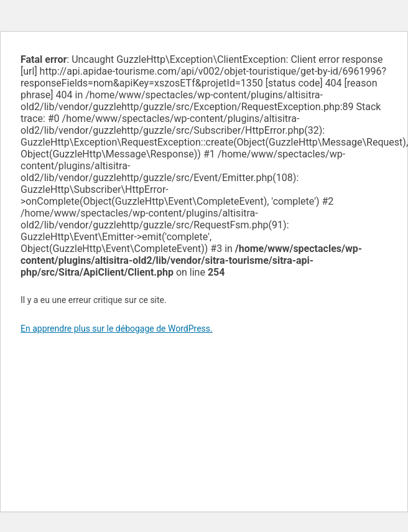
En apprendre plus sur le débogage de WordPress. (117, 329)
